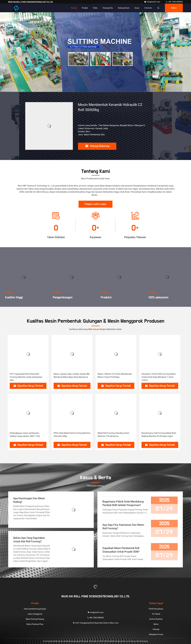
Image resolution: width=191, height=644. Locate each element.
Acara (137, 8)
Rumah (74, 8)
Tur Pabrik (156, 614)
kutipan (174, 8)
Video (95, 8)
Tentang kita (108, 8)
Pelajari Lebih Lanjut (95, 204)
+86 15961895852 (174, 2)
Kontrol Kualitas (156, 619)
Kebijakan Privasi (156, 634)
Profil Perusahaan (156, 609)
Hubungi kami (124, 8)
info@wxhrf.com (152, 2)
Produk (85, 8)
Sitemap (156, 629)
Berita (156, 624)
